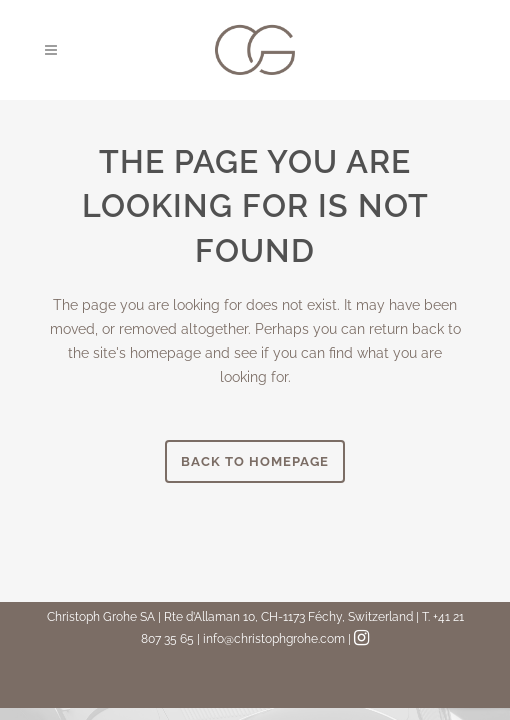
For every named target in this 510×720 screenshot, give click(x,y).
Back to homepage (255, 461)
